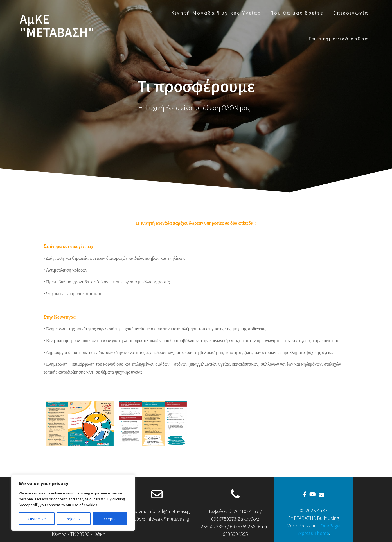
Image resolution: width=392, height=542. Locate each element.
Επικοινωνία (351, 13)
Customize (37, 519)
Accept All (110, 519)
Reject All (74, 519)
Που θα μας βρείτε (297, 13)
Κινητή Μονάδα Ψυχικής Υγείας (216, 13)
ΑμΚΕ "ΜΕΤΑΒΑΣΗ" (57, 26)
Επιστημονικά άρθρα (338, 39)
